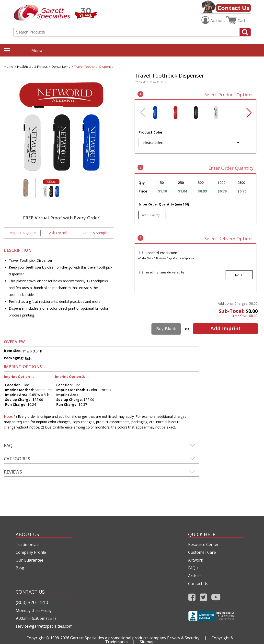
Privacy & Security (183, 638)
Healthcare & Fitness (32, 67)
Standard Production (161, 253)
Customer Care (202, 552)
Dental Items (61, 67)
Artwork (196, 560)
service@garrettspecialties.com (44, 626)
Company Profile (31, 552)
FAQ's (193, 568)
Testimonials (28, 544)
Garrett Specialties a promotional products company (118, 638)
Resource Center (203, 544)
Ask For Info (59, 233)
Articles (195, 576)
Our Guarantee (29, 560)
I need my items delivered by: (165, 272)
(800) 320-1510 (32, 602)
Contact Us (233, 8)
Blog (20, 568)
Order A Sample (95, 233)
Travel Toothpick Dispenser (94, 67)
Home (9, 67)
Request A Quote (22, 233)
